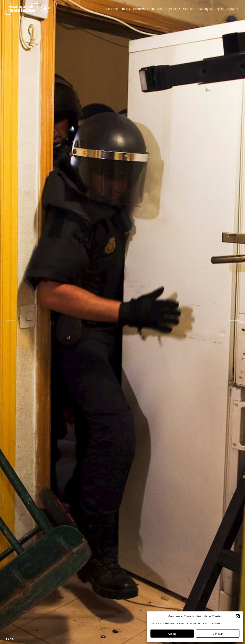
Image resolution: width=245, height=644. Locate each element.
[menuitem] (220, 9)
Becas (126, 9)
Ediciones (113, 9)
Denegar (218, 634)
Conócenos (140, 9)
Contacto (189, 9)
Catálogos (205, 9)
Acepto (172, 634)
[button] (238, 616)
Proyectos (171, 9)
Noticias (156, 9)
